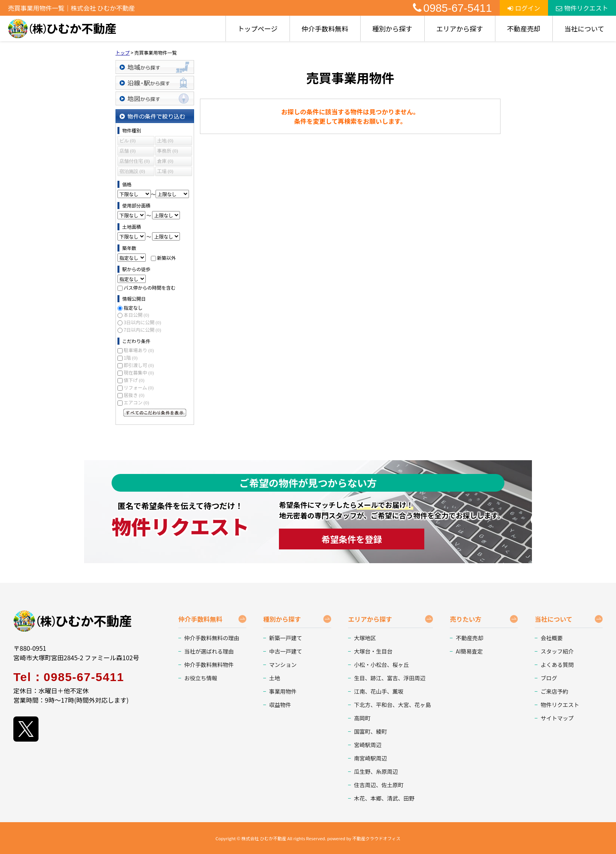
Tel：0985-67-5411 (69, 677)
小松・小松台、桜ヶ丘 (381, 665)
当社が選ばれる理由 (209, 651)
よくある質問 (557, 665)
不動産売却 (524, 28)
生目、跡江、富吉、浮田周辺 (390, 678)
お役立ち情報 (201, 678)
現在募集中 (139, 372)
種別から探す (392, 28)
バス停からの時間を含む (150, 287)
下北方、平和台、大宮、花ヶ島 (392, 705)
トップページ (258, 28)
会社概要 (552, 638)
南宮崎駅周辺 (370, 758)
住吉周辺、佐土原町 (379, 785)
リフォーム (139, 387)
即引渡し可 (139, 365)
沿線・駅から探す (155, 83)
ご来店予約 (554, 691)
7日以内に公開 (142, 330)
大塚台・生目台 (373, 651)
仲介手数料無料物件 (209, 665)
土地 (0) (165, 141)
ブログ (549, 678)
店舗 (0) (127, 151)
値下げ (134, 380)
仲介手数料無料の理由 (212, 638)
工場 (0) (165, 171)
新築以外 (166, 258)
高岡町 (362, 718)
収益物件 (280, 705)
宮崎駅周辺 (368, 745)
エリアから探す (460, 28)
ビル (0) (127, 141)
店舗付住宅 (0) (135, 161)
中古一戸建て (286, 651)
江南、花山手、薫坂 (379, 691)
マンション (283, 665)
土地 (275, 678)
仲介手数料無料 (325, 28)
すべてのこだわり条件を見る (155, 413)
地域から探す (155, 67)
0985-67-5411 (452, 8)
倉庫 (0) (165, 161)
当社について (585, 28)
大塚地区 (365, 638)
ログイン (524, 8)
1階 (131, 357)
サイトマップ (557, 718)
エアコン (137, 402)
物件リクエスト (582, 8)
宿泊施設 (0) (132, 171)
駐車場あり (139, 350)
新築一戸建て (286, 638)
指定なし (133, 308)
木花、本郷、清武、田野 (384, 798)
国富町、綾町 (370, 731)
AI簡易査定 (469, 651)
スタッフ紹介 (557, 651)
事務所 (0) (168, 151)
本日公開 (137, 315)
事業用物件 (283, 691)
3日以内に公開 (142, 322)
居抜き (134, 395)
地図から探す (155, 98)
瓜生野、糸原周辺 (376, 771)
